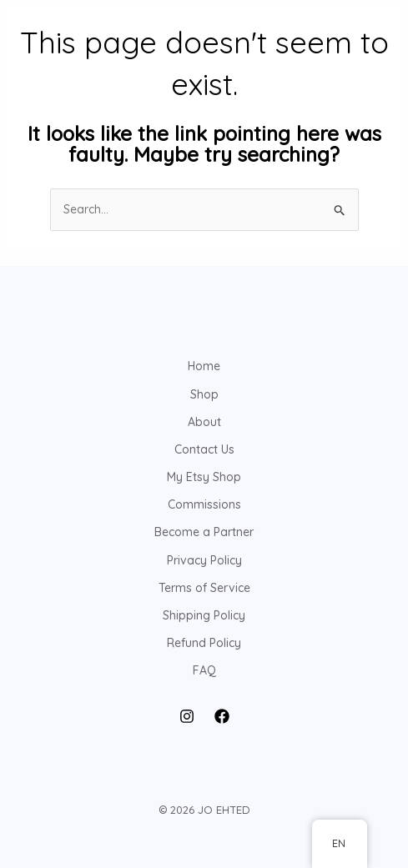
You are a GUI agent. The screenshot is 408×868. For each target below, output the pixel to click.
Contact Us (204, 449)
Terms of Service (204, 588)
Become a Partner (204, 532)
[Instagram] (187, 716)
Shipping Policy (204, 615)
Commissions (204, 504)
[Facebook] (222, 716)
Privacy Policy (204, 560)
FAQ (204, 670)
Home (204, 366)
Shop (204, 394)
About (204, 422)
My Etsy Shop (204, 477)
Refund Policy (204, 643)
